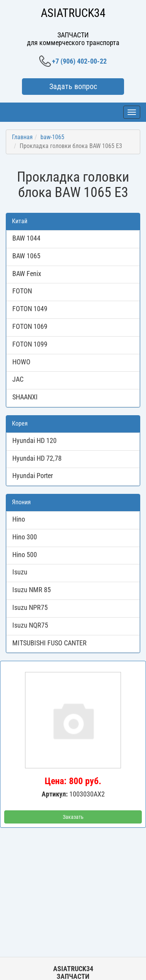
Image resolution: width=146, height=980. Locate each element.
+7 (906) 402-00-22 (73, 61)
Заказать (73, 817)
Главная (22, 137)
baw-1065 (52, 137)
